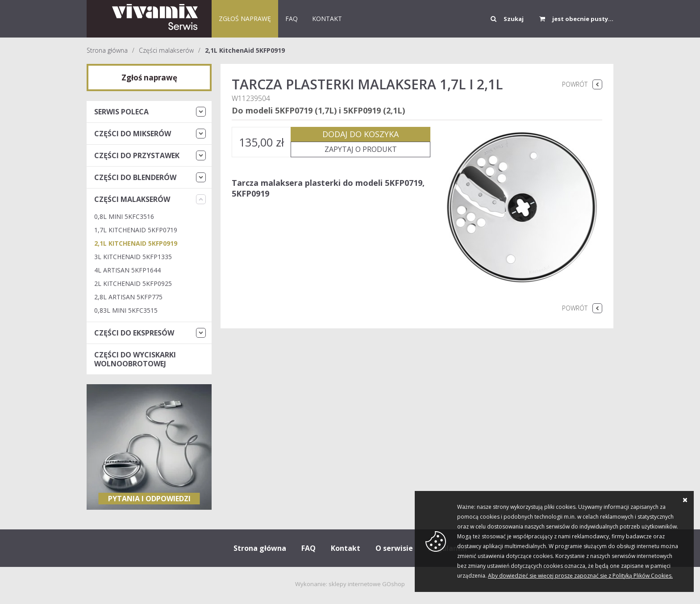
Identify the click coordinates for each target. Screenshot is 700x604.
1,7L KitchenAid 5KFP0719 (136, 230)
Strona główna (107, 50)
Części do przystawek (137, 155)
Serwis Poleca (121, 112)
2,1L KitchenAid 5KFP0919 (245, 50)
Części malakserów (166, 50)
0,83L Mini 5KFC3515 (126, 310)
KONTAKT (327, 19)
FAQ (292, 19)
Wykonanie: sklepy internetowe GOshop (350, 584)
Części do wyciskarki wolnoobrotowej (135, 359)
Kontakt (346, 548)
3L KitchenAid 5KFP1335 (133, 257)
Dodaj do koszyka (360, 134)
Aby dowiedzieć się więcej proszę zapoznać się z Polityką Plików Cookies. (580, 576)
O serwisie (394, 548)
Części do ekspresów (134, 333)
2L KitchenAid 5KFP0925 (133, 283)
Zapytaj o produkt (361, 149)
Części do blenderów (135, 177)
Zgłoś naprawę (245, 19)
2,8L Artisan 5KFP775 (128, 297)
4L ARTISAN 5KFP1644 (127, 270)
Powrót (575, 84)
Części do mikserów (133, 134)
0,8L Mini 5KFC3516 (124, 216)
